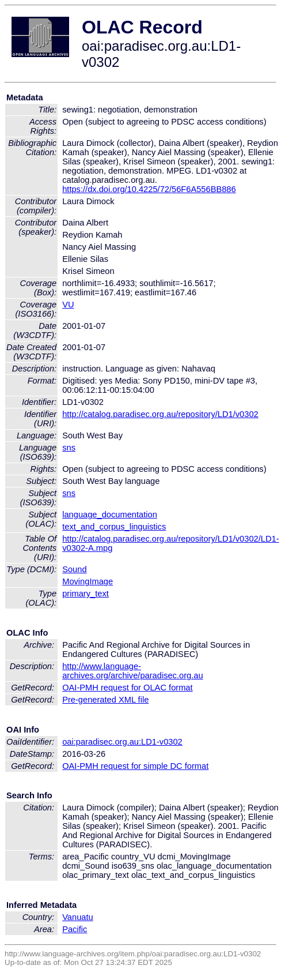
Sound (74, 569)
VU (68, 305)
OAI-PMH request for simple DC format (135, 766)
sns (69, 448)
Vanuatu (78, 917)
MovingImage (88, 581)
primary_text (86, 594)
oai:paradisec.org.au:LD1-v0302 (122, 742)
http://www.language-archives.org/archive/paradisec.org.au (132, 671)
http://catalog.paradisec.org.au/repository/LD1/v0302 (160, 414)
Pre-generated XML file (105, 700)
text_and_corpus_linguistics (114, 527)
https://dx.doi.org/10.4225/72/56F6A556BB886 (149, 189)
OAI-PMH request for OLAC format (127, 688)
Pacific (75, 929)
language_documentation (110, 515)
